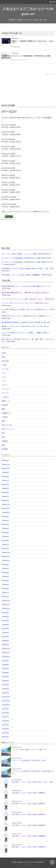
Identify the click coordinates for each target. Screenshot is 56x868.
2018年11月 (6, 653)
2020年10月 (6, 561)
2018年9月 (5, 661)
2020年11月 (6, 557)
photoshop (5, 361)
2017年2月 (5, 737)
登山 (3, 433)
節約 (15, 47)
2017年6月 (5, 721)
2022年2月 (5, 497)
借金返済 (5, 405)
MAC (4, 357)
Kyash (18, 47)
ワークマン (6, 393)
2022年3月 (5, 493)
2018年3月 (5, 685)
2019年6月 (5, 625)
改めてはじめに (7, 425)
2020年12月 (6, 553)
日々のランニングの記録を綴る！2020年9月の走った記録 (31, 56)
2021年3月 (5, 541)
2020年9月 (5, 565)
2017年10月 (6, 705)
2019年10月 (6, 609)
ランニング (17, 60)
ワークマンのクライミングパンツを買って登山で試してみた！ (23, 299)
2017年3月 (5, 733)
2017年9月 (5, 709)
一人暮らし (6, 397)
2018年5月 (5, 677)
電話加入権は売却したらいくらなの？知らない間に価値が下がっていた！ (27, 286)
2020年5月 (5, 581)
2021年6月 (5, 529)
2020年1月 (5, 597)
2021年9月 (5, 517)
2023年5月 (5, 460)
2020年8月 (5, 569)
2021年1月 (5, 549)
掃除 (3, 421)
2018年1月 (5, 693)
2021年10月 (6, 513)
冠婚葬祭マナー (7, 413)
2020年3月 (5, 589)
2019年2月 (5, 641)
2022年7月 (5, 480)
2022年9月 (5, 473)
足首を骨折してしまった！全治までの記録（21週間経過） (21, 275)
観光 (3, 445)
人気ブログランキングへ (8, 219)
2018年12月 (6, 649)
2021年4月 (5, 537)
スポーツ (5, 385)
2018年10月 (6, 657)
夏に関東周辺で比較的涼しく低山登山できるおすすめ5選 (21, 322)
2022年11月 (6, 465)
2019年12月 (6, 601)
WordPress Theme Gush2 (28, 864)
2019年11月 (6, 605)
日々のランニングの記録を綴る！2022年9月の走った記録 (21, 258)
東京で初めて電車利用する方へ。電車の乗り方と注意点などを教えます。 (27, 293)
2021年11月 (6, 509)
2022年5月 (5, 488)
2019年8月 (5, 617)
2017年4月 (5, 729)
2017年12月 (6, 697)
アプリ (4, 373)
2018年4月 (5, 681)
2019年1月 (5, 645)
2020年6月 (5, 577)
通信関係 (5, 449)
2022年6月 (5, 485)
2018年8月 (5, 665)
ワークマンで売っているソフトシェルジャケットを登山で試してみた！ (26, 303)
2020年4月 (5, 585)
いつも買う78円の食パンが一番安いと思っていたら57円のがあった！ (25, 309)
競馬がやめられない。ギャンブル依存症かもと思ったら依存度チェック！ (27, 316)
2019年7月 (5, 621)
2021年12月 (6, 505)
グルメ (4, 377)
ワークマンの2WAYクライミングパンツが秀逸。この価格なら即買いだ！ (26, 333)
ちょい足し (6, 369)
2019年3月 (5, 637)
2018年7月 (5, 669)
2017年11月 (6, 701)
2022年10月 (6, 468)
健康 (3, 409)
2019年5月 (5, 629)
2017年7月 (5, 717)
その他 (4, 365)
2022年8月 (5, 477)
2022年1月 (5, 501)
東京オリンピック (8, 429)
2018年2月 (5, 689)
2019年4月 (5, 633)
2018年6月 (5, 673)
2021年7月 (5, 525)
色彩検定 (5, 441)
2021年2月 (5, 545)
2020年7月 (5, 573)
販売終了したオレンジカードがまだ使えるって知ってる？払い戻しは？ (26, 326)
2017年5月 (5, 725)
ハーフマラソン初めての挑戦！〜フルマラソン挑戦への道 (21, 254)
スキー (4, 381)
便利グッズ (6, 401)
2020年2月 (5, 593)
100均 (4, 353)
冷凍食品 (5, 417)
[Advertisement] (28, 89)
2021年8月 (5, 521)
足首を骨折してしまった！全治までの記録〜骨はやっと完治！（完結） (26, 268)
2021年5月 (5, 533)
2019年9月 (5, 613)
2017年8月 (5, 713)
